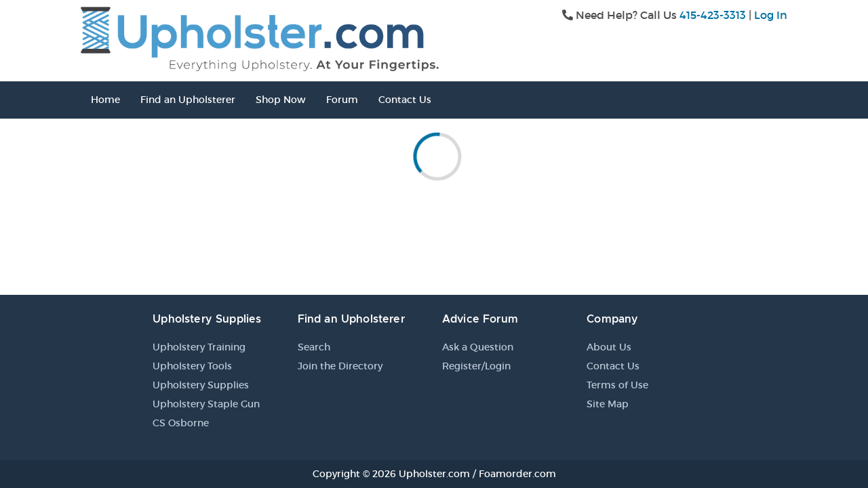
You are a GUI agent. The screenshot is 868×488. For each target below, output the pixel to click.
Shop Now (281, 100)
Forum (342, 100)
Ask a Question (478, 347)
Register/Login (476, 366)
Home (105, 100)
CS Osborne (181, 423)
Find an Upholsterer (188, 100)
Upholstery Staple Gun (206, 404)
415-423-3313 (713, 15)
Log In (771, 15)
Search (314, 347)
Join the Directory (340, 366)
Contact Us (405, 100)
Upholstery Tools (192, 366)
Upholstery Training (199, 347)
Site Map (608, 404)
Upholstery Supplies (201, 385)
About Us (609, 347)
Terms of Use (617, 385)
